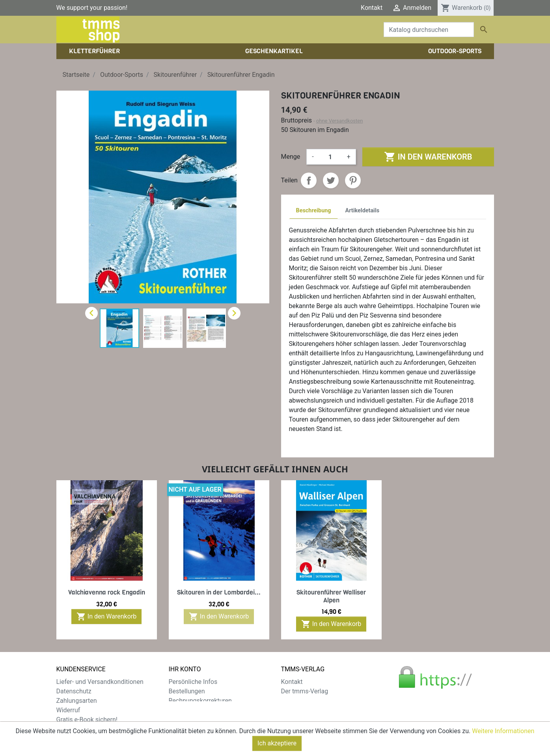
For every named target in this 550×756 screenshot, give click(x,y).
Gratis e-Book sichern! (87, 720)
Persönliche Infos (193, 682)
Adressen (182, 710)
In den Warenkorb (428, 157)
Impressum (297, 701)
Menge (291, 157)
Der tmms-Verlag (305, 691)
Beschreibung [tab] (314, 211)
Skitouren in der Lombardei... (219, 592)
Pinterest (353, 180)
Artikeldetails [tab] (363, 211)
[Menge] (330, 157)
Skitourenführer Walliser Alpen (331, 596)
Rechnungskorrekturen (200, 701)
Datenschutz (74, 691)
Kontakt (372, 8)
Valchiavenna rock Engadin (107, 592)
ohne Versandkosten (340, 121)
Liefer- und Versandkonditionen (100, 682)
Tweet (331, 180)
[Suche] (429, 30)
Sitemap (68, 729)
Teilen (309, 180)
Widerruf (68, 710)
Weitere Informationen (503, 743)
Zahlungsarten (77, 701)
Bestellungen (187, 691)
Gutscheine (185, 720)
